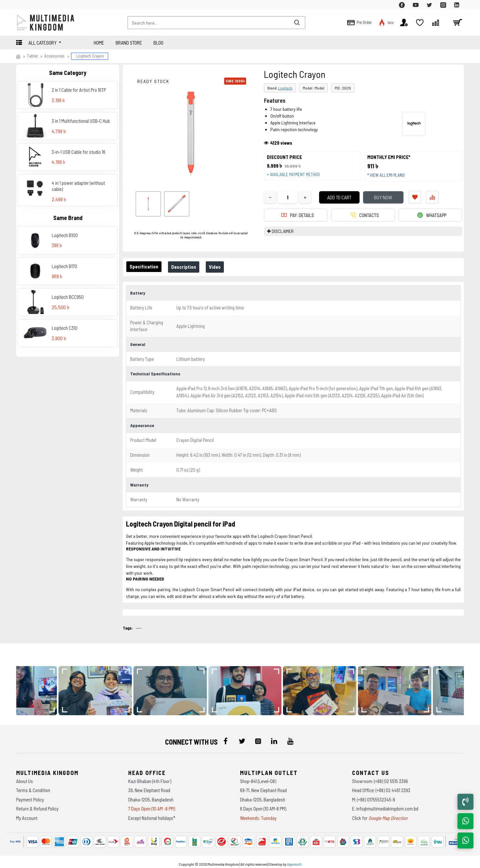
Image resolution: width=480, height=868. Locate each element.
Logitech (285, 88)
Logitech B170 (64, 266)
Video (221, 267)
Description (188, 267)
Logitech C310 (65, 328)
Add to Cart (334, 202)
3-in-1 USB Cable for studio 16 (78, 152)
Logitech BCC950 (68, 297)
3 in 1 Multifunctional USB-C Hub (81, 121)
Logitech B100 (65, 235)
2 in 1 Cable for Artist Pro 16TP (79, 90)
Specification (145, 267)
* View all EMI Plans (389, 178)
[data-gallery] (99, 687)
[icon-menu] (226, 737)
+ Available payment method (296, 177)
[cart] (457, 23)
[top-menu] (21, 5)
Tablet (32, 56)
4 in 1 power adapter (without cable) (78, 186)
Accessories (54, 56)
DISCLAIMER (283, 236)
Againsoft (294, 860)
